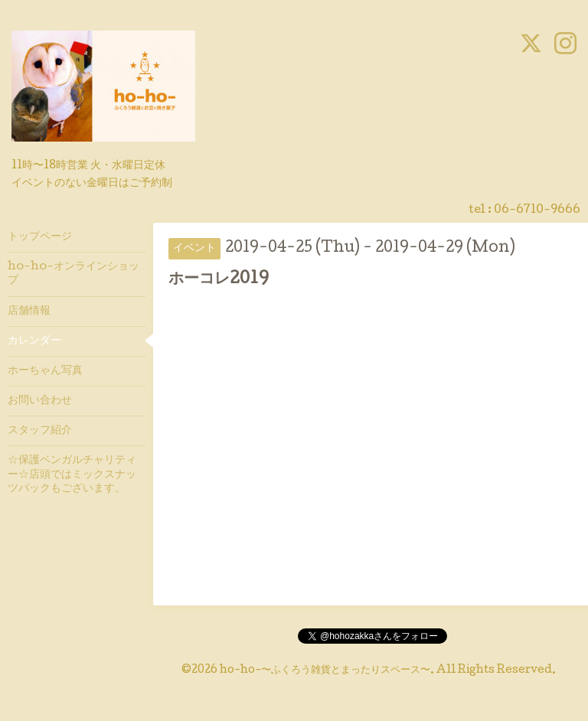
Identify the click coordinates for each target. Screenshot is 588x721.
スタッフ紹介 (40, 431)
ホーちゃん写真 (45, 371)
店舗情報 (29, 312)
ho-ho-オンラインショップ (73, 274)
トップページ (40, 237)
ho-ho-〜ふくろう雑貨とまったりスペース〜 (325, 670)
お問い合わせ (40, 401)
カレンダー (34, 341)
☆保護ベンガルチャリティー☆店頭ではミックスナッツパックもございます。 (72, 475)
